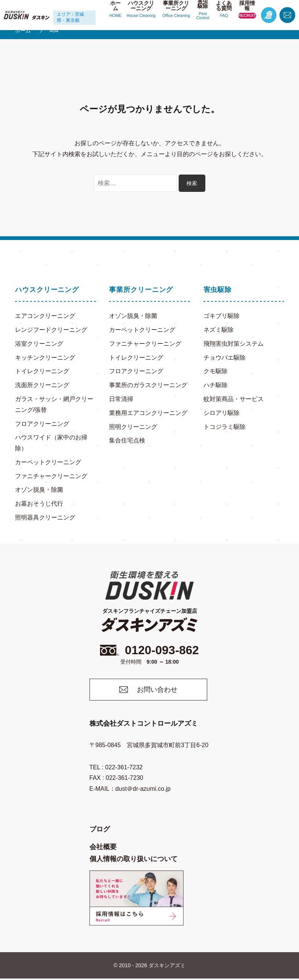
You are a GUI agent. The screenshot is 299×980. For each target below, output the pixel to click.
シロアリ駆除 (222, 413)
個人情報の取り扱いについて (134, 861)
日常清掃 (121, 399)
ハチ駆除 (216, 385)
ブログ (100, 831)
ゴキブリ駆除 (222, 316)
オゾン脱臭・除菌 (39, 490)
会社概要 (103, 848)
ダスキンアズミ (167, 967)
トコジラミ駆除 (225, 427)
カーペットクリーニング (48, 462)
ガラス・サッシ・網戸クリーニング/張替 (54, 404)
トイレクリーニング (42, 371)
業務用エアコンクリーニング (148, 413)
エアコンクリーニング (45, 316)
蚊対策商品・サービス (234, 399)
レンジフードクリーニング (51, 330)
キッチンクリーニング (45, 358)
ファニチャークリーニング (51, 476)
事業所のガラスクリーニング (148, 385)
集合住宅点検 (127, 440)
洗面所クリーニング (42, 385)
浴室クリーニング (39, 344)
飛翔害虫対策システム (234, 344)
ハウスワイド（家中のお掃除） (51, 443)
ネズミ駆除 (219, 330)
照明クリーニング (133, 427)
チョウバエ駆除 (225, 358)
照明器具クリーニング (45, 517)
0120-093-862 (150, 651)
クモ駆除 (216, 371)
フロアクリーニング (42, 424)
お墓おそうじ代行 (39, 504)
